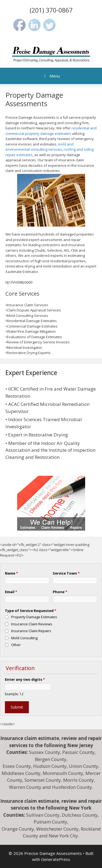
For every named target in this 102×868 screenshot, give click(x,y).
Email (11, 592)
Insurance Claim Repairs (31, 631)
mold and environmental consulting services (39, 147)
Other (16, 645)
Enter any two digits (25, 679)
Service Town (66, 573)
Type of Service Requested (31, 611)
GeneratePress (56, 859)
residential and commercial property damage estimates (51, 131)
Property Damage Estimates (34, 617)
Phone (60, 592)
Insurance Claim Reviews (32, 624)
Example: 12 (14, 694)
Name (11, 573)
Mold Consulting (24, 638)
